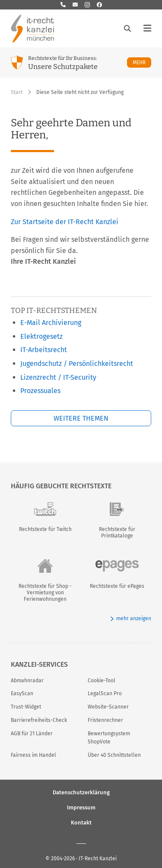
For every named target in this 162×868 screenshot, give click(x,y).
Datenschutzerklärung (81, 792)
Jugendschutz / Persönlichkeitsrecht (77, 364)
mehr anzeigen (131, 619)
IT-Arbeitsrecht (44, 350)
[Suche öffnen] (127, 28)
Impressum (81, 807)
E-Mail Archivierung (51, 323)
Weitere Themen (81, 418)
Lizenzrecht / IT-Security (58, 377)
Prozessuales (40, 391)
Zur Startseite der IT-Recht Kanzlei (65, 222)
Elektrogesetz (41, 336)
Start (17, 92)
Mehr (142, 62)
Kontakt (81, 822)
